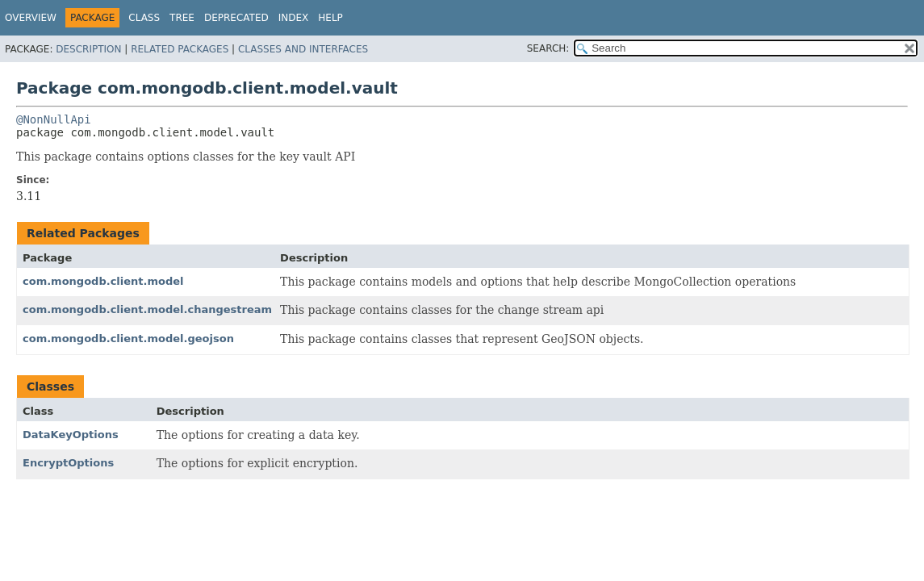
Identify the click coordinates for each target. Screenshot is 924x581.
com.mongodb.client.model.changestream (147, 309)
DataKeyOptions (71, 435)
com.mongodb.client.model (103, 281)
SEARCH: (548, 48)
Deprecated (236, 18)
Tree (182, 18)
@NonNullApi (54, 119)
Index (294, 18)
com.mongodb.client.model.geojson (128, 339)
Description (88, 49)
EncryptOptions (68, 463)
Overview (31, 18)
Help (330, 18)
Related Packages (180, 49)
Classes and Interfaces (303, 49)
